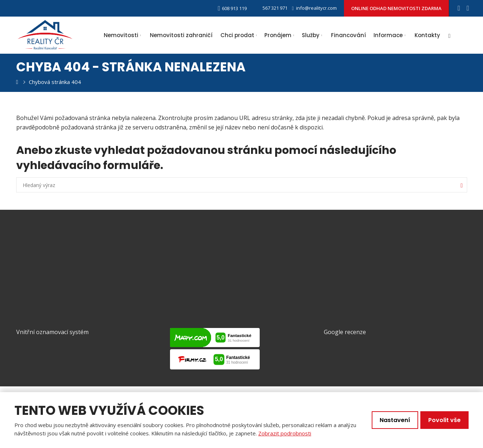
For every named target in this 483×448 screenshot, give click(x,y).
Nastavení (395, 420)
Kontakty (427, 35)
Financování (348, 35)
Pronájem (278, 35)
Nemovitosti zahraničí (181, 35)
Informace (388, 35)
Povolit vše (444, 420)
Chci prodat (237, 35)
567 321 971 (271, 8)
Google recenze (345, 331)
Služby (311, 35)
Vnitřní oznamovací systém (52, 331)
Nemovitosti (121, 35)
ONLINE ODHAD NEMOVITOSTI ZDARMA (396, 8)
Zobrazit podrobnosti (285, 433)
